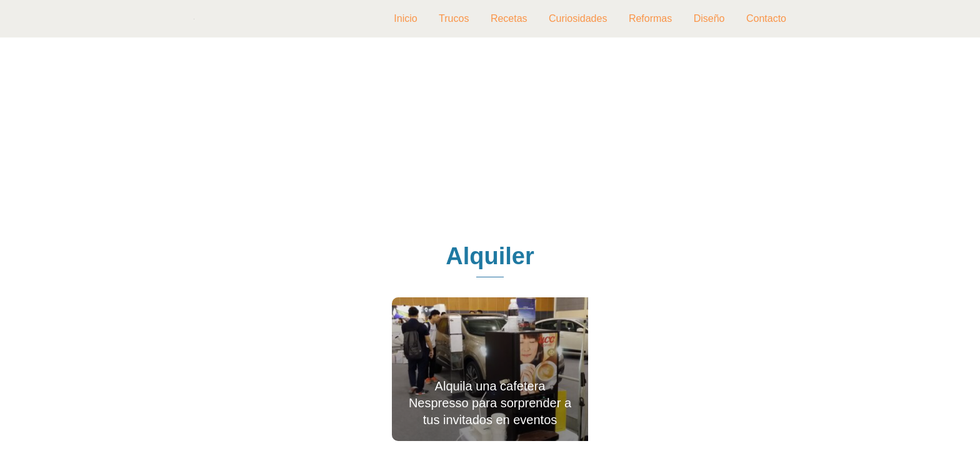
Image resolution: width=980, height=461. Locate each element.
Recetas (509, 18)
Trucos (454, 18)
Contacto (766, 18)
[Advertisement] (490, 141)
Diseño (709, 18)
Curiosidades (578, 18)
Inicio (405, 18)
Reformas (650, 18)
